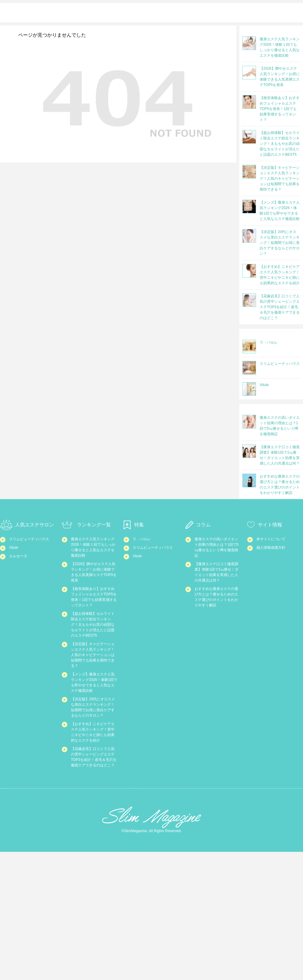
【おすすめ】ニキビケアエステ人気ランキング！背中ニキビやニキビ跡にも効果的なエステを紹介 (94, 838)
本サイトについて (275, 562)
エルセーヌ (20, 591)
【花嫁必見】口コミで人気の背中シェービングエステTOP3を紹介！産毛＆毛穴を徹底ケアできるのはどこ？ (94, 877)
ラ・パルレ (144, 562)
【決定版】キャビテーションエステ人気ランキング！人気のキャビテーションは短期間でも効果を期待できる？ (94, 723)
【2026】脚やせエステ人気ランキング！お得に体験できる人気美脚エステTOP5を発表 (94, 604)
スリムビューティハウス (32, 566)
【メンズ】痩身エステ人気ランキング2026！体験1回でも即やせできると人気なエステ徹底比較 (94, 761)
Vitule (15, 580)
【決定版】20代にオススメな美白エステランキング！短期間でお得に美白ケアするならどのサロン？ (94, 800)
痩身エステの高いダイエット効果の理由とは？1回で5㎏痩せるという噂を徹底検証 (218, 573)
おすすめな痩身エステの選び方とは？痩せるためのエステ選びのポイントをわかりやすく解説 (217, 646)
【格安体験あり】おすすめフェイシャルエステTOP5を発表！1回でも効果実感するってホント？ (94, 639)
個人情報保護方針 (275, 573)
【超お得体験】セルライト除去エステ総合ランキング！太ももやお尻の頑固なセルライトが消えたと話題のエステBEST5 (94, 681)
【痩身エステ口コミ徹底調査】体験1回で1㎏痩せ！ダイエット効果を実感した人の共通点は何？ (218, 607)
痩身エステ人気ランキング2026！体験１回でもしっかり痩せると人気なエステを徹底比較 (94, 573)
